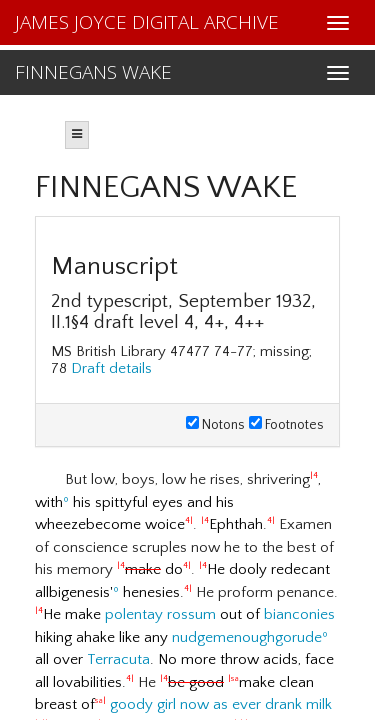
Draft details (111, 368)
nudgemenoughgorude (247, 637)
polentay (134, 614)
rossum (191, 614)
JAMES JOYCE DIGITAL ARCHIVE (147, 22)
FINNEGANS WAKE (93, 72)
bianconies (299, 614)
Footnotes (286, 425)
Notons (215, 425)
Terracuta (118, 659)
